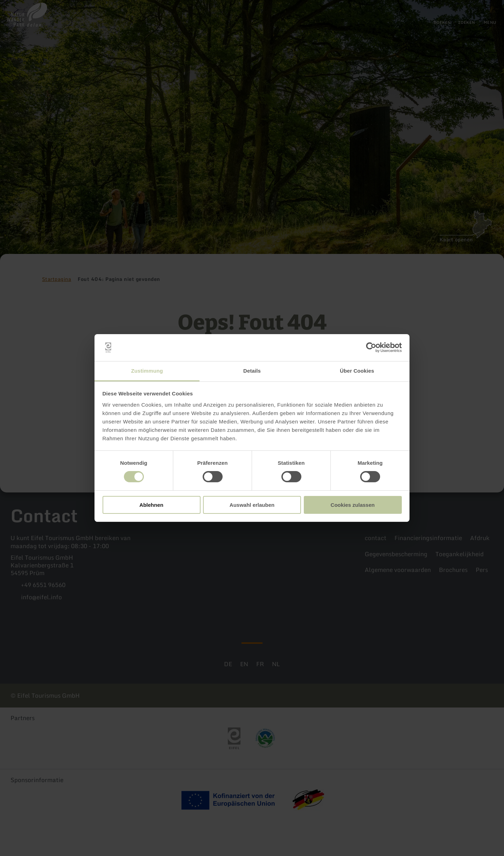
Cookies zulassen (353, 505)
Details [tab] (252, 371)
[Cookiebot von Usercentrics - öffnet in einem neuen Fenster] (371, 347)
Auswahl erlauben (252, 505)
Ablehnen (151, 505)
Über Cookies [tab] (357, 371)
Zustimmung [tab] (147, 371)
